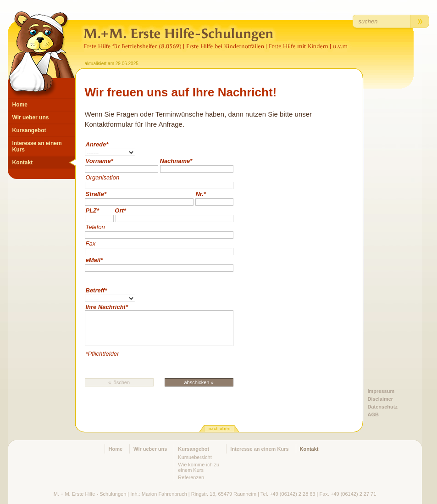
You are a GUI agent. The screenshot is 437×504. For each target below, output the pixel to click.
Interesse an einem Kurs (37, 146)
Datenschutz (383, 407)
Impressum (381, 391)
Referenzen (191, 477)
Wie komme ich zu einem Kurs (199, 467)
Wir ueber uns (31, 118)
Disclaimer (381, 399)
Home (20, 105)
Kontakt (23, 162)
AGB (373, 414)
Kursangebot (29, 130)
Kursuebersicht (195, 457)
